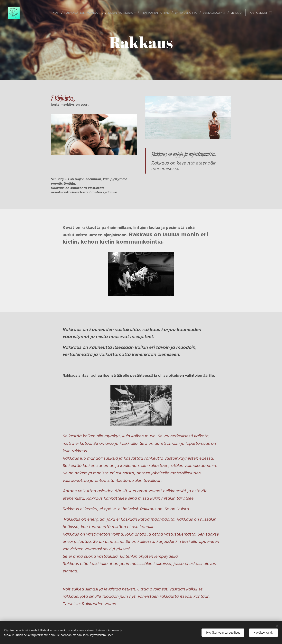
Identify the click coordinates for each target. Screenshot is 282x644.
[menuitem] (57, 13)
